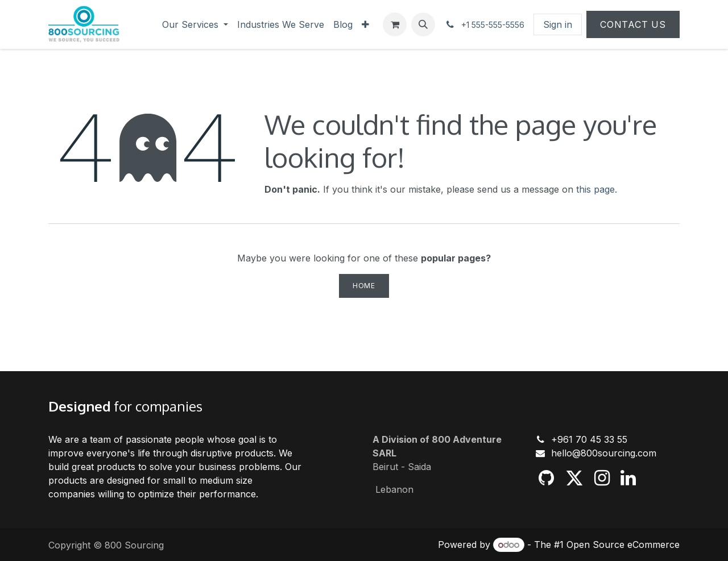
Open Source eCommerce (623, 545)
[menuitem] (195, 24)
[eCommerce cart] (395, 24)
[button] (423, 24)
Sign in (558, 24)
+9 (557, 439)
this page (595, 189)
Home (364, 286)
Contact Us (633, 24)
